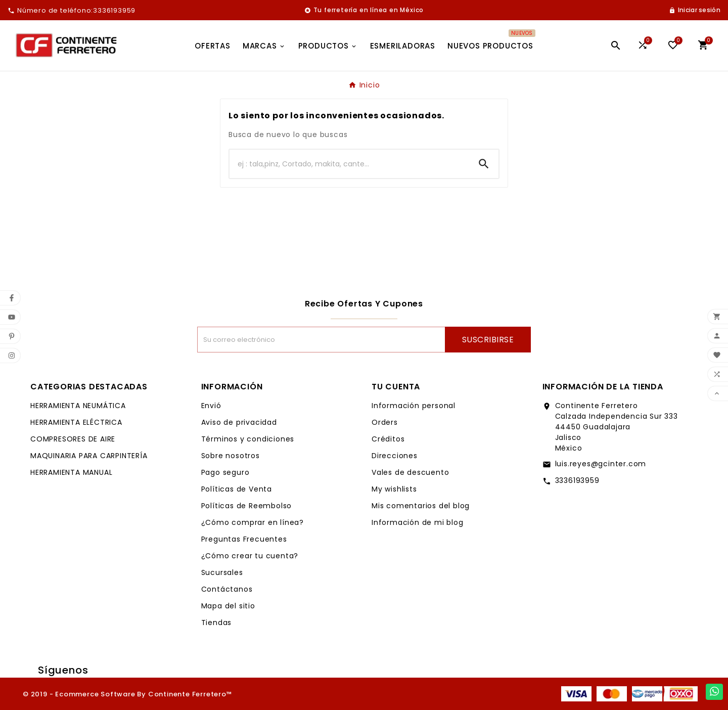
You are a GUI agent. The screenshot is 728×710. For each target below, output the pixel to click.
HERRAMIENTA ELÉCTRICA (76, 422)
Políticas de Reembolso (247, 506)
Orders (385, 422)
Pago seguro (225, 472)
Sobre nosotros (231, 456)
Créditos (388, 439)
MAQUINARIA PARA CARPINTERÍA (89, 456)
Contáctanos (227, 589)
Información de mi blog (418, 522)
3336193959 (577, 480)
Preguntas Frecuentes (244, 539)
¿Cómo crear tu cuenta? (250, 556)
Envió (211, 406)
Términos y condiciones (248, 439)
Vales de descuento (410, 472)
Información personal (414, 406)
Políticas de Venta (237, 489)
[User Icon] (695, 10)
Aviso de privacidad (239, 422)
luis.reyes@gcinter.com (601, 464)
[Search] (484, 164)
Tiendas (217, 623)
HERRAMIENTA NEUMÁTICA (78, 406)
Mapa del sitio (228, 606)
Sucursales (222, 572)
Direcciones (395, 456)
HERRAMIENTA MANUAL (71, 472)
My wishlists (394, 489)
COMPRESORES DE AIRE (73, 439)
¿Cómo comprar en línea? (253, 522)
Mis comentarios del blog (421, 506)
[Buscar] (349, 164)
